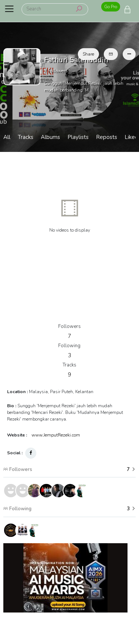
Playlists (78, 137)
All (7, 137)
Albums (50, 137)
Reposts (107, 137)
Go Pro (111, 7)
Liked (131, 137)
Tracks (26, 137)
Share (88, 54)
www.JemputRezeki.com (56, 435)
